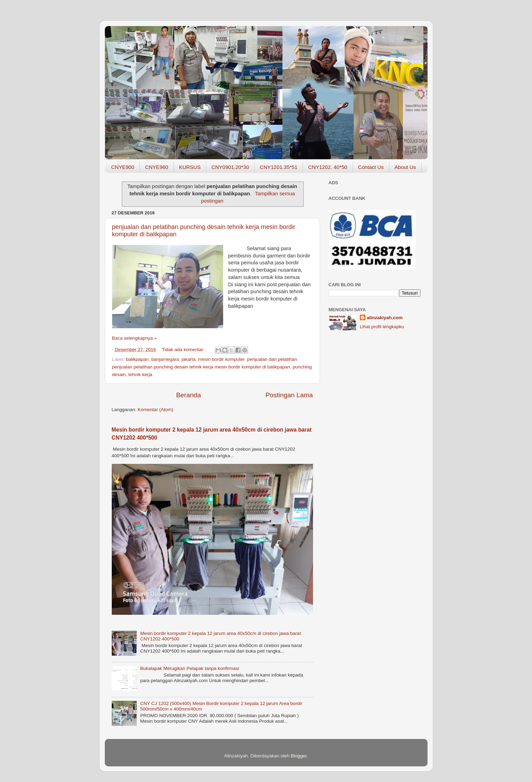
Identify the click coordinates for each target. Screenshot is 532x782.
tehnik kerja (140, 375)
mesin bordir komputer (221, 359)
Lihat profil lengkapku (382, 327)
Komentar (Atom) (156, 410)
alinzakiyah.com (385, 318)
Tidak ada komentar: (184, 350)
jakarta (189, 359)
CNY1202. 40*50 (328, 167)
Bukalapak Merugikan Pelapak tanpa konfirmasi (190, 668)
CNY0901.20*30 (230, 167)
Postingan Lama (289, 395)
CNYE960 (157, 167)
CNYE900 (123, 167)
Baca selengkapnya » (134, 338)
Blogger (299, 756)
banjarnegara (165, 359)
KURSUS (190, 167)
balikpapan (137, 359)
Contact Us (371, 167)
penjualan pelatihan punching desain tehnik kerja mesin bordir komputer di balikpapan (201, 367)
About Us (405, 167)
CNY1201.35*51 (279, 167)
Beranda (189, 395)
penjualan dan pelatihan (272, 359)
